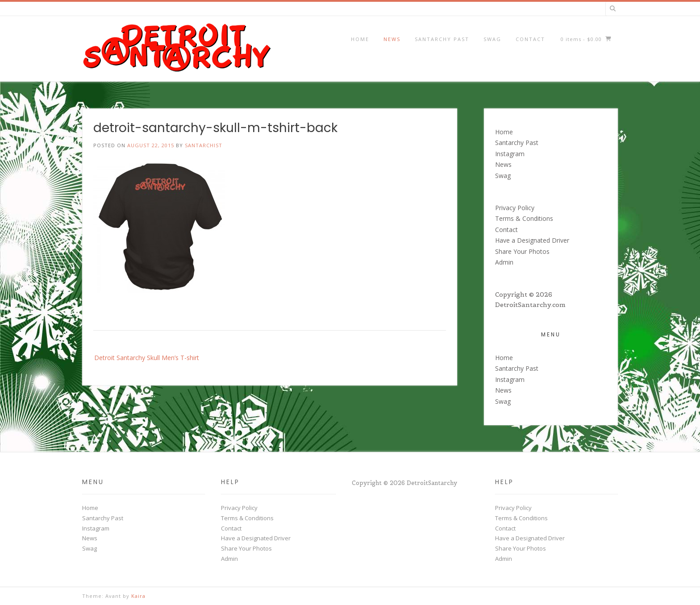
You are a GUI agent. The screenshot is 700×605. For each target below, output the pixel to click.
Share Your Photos (522, 251)
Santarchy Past (442, 39)
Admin (504, 262)
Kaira (138, 596)
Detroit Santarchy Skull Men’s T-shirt (147, 358)
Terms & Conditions (524, 218)
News (392, 39)
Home (360, 39)
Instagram (510, 154)
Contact (530, 39)
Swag (492, 39)
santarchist (204, 145)
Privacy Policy (515, 208)
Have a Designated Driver (532, 240)
